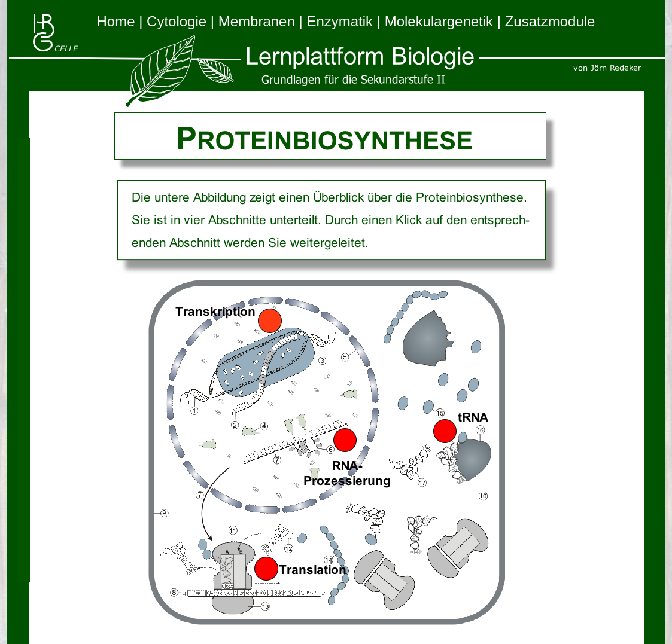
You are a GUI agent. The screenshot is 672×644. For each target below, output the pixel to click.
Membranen (259, 21)
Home (118, 21)
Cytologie (179, 21)
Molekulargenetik (441, 21)
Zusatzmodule (550, 21)
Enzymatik (341, 21)
